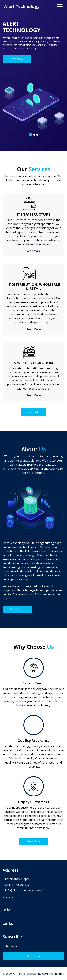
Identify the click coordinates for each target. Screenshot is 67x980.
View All (33, 412)
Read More (17, 59)
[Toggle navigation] (60, 6)
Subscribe (34, 956)
